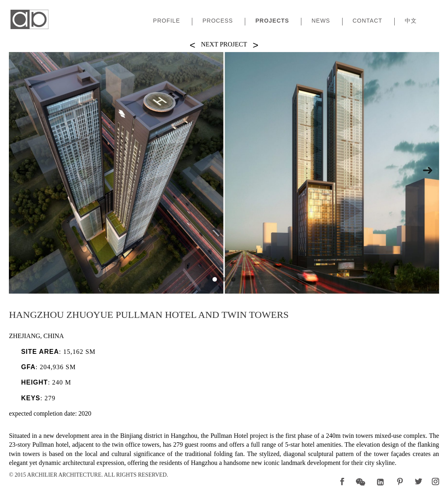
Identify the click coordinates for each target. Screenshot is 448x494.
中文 (411, 21)
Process (218, 21)
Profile (167, 21)
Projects (272, 21)
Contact (368, 21)
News (321, 21)
